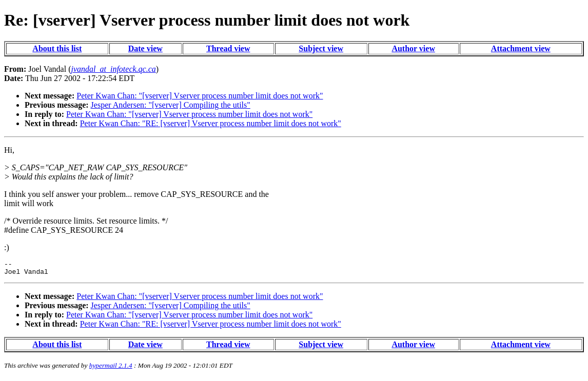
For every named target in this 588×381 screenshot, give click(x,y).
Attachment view (521, 48)
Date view (145, 48)
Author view (413, 48)
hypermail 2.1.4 (111, 368)
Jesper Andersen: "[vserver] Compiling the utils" (171, 105)
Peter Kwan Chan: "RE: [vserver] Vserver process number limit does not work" (211, 123)
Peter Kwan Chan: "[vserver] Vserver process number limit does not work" (200, 96)
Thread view (228, 48)
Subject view (321, 48)
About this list (57, 48)
